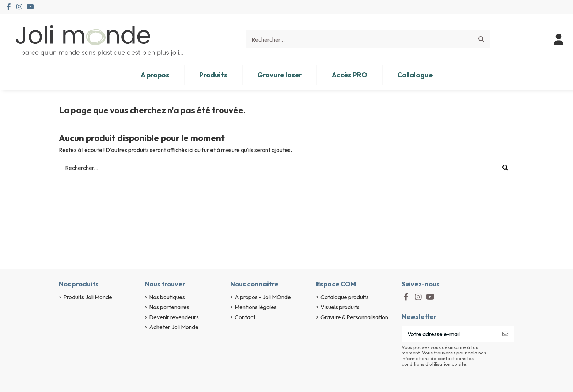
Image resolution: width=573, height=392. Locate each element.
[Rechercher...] (481, 39)
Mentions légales (256, 307)
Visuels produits (340, 307)
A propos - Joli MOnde (263, 297)
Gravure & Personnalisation (354, 317)
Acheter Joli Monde (174, 327)
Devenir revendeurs (174, 317)
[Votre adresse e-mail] (449, 334)
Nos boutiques (167, 297)
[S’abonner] (505, 334)
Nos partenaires (169, 307)
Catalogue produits (345, 297)
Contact (245, 317)
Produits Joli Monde (88, 297)
